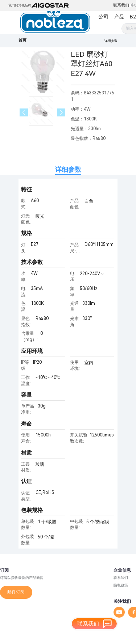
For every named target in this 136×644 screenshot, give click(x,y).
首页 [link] (22, 40)
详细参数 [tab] (68, 169)
